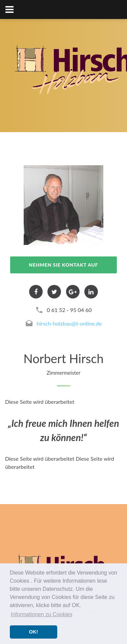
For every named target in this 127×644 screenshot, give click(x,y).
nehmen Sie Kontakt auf (63, 265)
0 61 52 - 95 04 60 (69, 310)
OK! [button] (34, 632)
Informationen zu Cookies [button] (41, 614)
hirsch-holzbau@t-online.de (69, 323)
